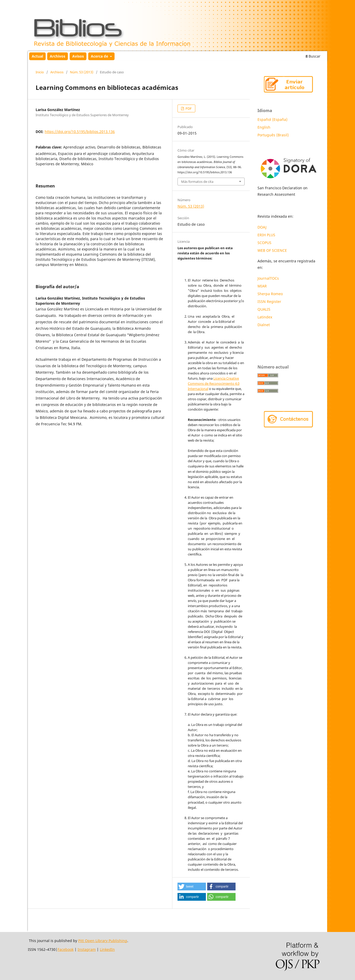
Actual (37, 56)
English (264, 127)
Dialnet (264, 325)
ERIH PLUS (266, 235)
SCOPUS (264, 243)
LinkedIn (107, 949)
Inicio (40, 72)
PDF (188, 108)
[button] (192, 887)
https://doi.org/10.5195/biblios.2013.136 (80, 132)
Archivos (58, 56)
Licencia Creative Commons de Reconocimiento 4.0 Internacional (214, 383)
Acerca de (100, 56)
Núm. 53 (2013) (82, 72)
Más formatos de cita (197, 182)
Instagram (87, 949)
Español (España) (272, 119)
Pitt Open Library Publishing (103, 941)
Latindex (265, 317)
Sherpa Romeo (270, 294)
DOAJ (262, 227)
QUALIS (264, 309)
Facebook (66, 949)
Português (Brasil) (273, 135)
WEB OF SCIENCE (272, 250)
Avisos (78, 56)
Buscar (313, 56)
